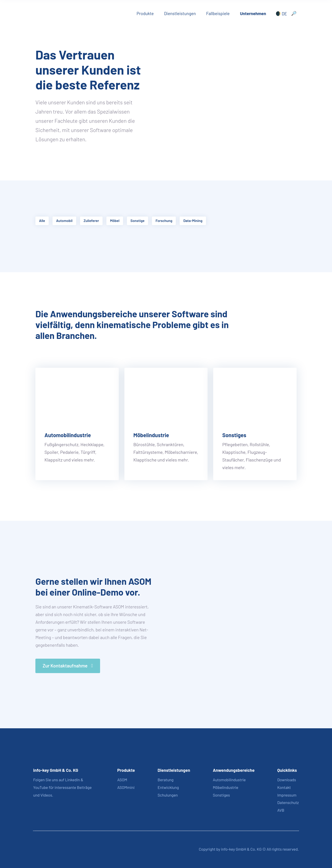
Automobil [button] (64, 220)
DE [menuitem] (284, 14)
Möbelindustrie (151, 435)
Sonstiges (234, 435)
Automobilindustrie (68, 435)
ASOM (122, 780)
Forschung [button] (164, 220)
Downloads (287, 780)
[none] (280, 14)
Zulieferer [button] (91, 220)
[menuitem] (280, 14)
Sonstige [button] (137, 220)
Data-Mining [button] (193, 220)
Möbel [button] (115, 220)
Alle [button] (42, 220)
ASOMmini (126, 787)
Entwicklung (168, 787)
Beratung (165, 780)
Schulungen (168, 795)
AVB (281, 810)
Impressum (287, 795)
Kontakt (284, 787)
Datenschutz (288, 802)
